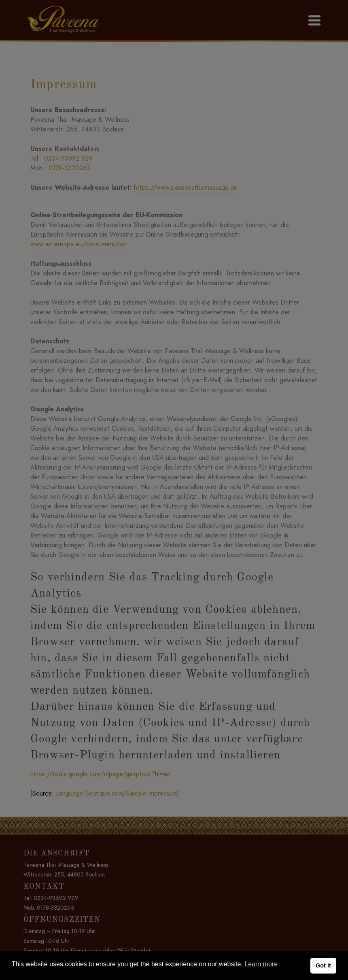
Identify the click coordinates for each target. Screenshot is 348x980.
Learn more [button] (261, 964)
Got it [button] (323, 965)
